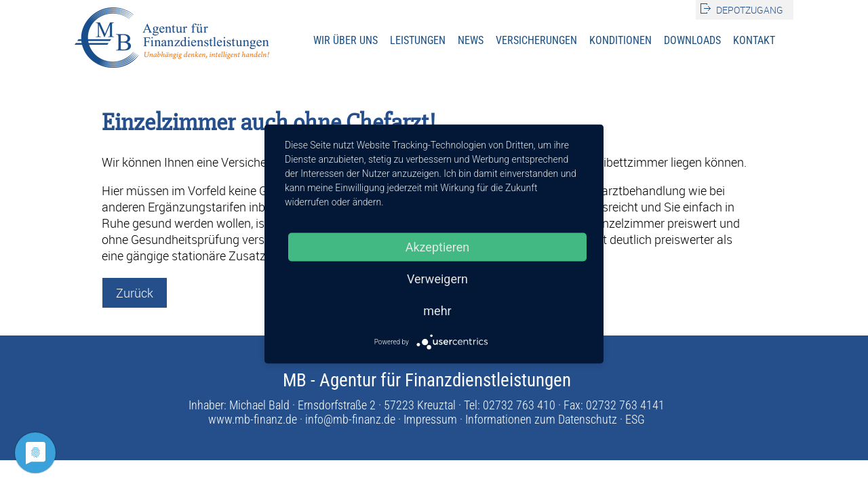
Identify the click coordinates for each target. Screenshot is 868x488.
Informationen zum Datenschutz (541, 419)
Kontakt (754, 40)
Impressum (430, 419)
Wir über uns (346, 40)
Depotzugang (750, 10)
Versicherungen (536, 40)
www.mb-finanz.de (253, 419)
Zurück (135, 293)
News (471, 40)
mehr (437, 311)
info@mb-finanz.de (350, 419)
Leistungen (418, 40)
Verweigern (437, 279)
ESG (635, 419)
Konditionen (620, 40)
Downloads (692, 40)
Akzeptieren (438, 247)
